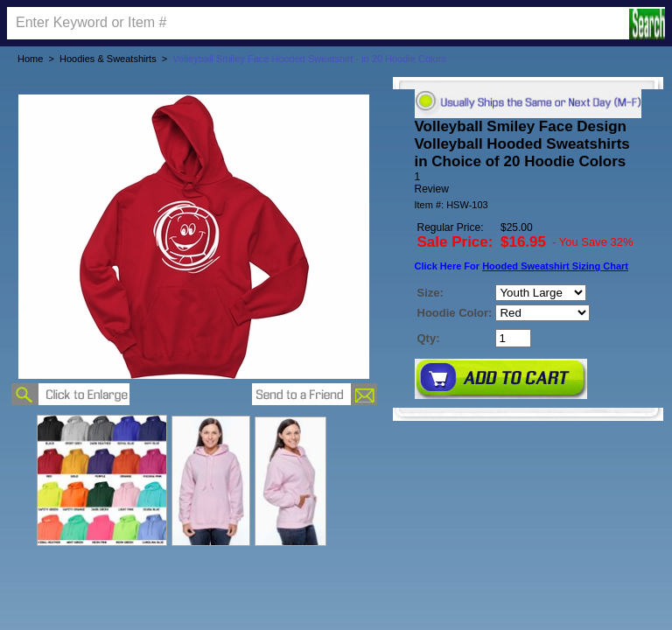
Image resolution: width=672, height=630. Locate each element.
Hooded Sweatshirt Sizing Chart (555, 266)
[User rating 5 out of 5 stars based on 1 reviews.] (528, 183)
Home (30, 59)
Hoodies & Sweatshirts (108, 59)
